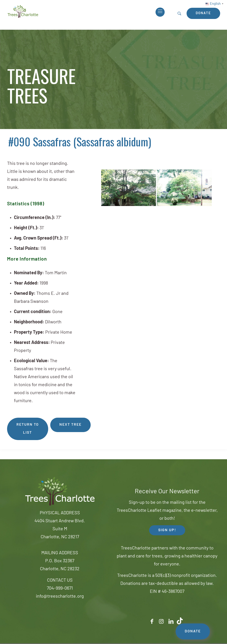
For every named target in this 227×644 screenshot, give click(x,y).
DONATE (193, 631)
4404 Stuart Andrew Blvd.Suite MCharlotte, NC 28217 (60, 529)
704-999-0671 (60, 589)
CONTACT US (60, 581)
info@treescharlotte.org (60, 596)
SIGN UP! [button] (167, 530)
